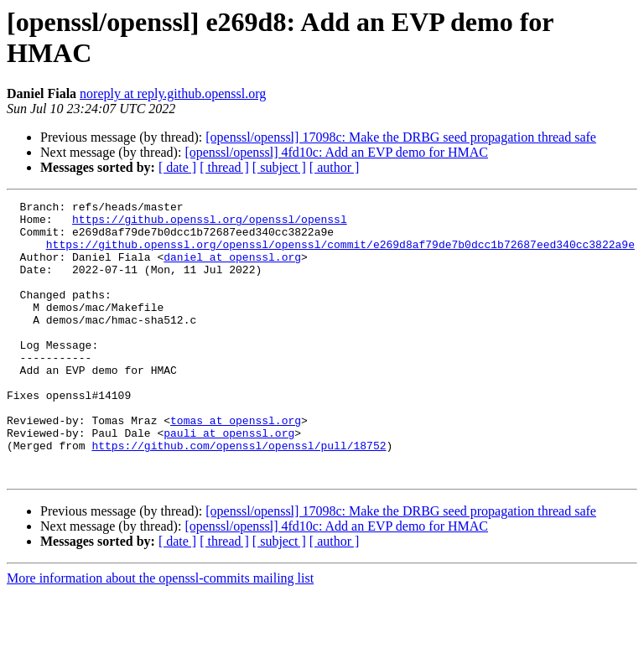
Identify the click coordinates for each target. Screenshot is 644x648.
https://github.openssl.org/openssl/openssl (210, 224)
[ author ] (335, 167)
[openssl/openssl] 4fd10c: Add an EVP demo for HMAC (336, 152)
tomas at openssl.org (236, 465)
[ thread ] (224, 167)
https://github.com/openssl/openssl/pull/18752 (239, 495)
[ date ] (177, 167)
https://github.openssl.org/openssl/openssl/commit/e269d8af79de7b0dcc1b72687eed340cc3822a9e (340, 254)
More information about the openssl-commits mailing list (160, 633)
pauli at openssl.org (229, 480)
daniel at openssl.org (232, 269)
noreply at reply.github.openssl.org (173, 93)
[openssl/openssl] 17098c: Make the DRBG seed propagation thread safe (401, 137)
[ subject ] (279, 167)
